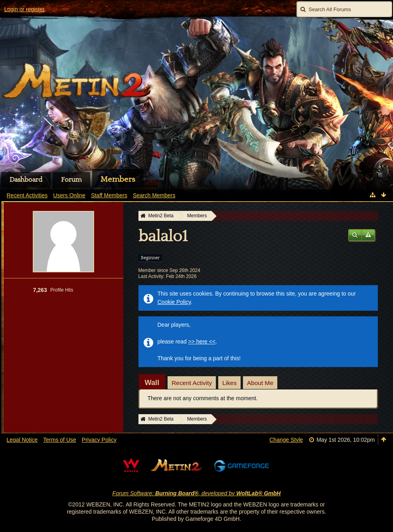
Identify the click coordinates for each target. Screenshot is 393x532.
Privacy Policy (99, 440)
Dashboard (26, 180)
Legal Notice (22, 440)
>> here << (202, 341)
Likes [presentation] (229, 383)
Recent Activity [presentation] (192, 383)
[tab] (152, 383)
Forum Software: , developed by (197, 493)
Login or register (25, 9)
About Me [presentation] (260, 383)
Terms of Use (59, 440)
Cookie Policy (174, 302)
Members (118, 179)
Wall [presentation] (152, 383)
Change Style (286, 440)
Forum (71, 180)
